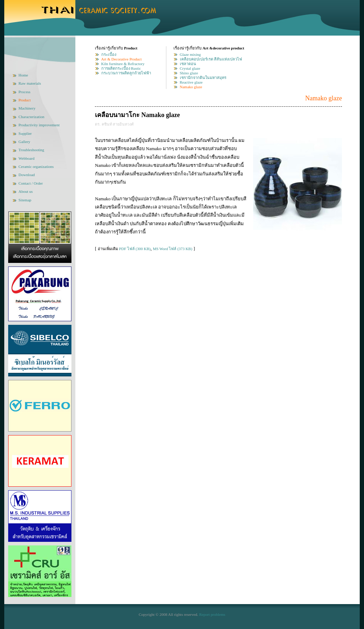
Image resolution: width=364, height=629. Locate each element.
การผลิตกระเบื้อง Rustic (121, 68)
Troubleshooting (31, 150)
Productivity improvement (39, 125)
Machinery (27, 108)
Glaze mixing (191, 54)
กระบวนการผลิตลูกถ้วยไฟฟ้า (126, 73)
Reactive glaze (191, 82)
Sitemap (25, 200)
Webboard (26, 158)
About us (26, 191)
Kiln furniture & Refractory (123, 64)
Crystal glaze (190, 68)
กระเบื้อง (109, 54)
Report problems (212, 614)
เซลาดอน (188, 64)
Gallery (24, 142)
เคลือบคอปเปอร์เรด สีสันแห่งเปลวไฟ (211, 59)
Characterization (31, 117)
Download (27, 175)
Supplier (25, 133)
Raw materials (30, 83)
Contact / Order (31, 183)
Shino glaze (189, 73)
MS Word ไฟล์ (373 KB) (173, 249)
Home (23, 75)
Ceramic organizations (36, 166)
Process (25, 92)
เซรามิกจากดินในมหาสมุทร (203, 78)
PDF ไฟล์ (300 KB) (135, 249)
